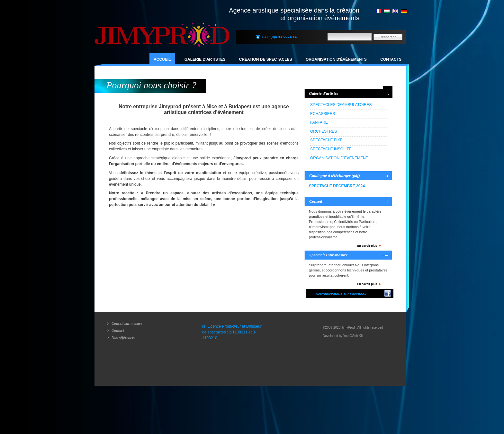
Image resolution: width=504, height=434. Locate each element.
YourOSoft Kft (353, 336)
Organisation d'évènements (336, 59)
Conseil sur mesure (127, 323)
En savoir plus (367, 246)
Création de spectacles (266, 59)
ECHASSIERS (323, 114)
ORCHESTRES (324, 131)
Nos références (123, 338)
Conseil (316, 201)
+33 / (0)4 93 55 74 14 (279, 37)
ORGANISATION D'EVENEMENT (339, 158)
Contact (118, 331)
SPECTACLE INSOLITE (331, 149)
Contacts (391, 59)
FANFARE (319, 122)
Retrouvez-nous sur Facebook (341, 294)
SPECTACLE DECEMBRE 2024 (337, 186)
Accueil (162, 59)
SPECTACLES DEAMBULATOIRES (341, 105)
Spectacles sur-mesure (328, 255)
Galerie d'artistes (205, 59)
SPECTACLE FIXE (326, 140)
